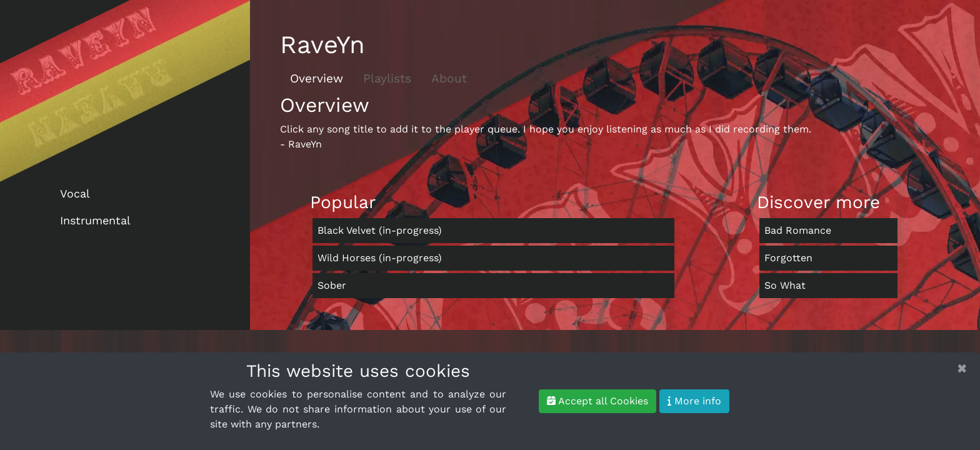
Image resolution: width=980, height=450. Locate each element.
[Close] (962, 368)
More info (694, 401)
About (449, 78)
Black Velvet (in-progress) (380, 230)
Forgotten (788, 258)
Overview (317, 78)
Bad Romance (798, 230)
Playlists (387, 78)
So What (785, 285)
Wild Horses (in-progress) (380, 258)
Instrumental (95, 220)
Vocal (75, 193)
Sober (332, 285)
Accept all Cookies (597, 401)
